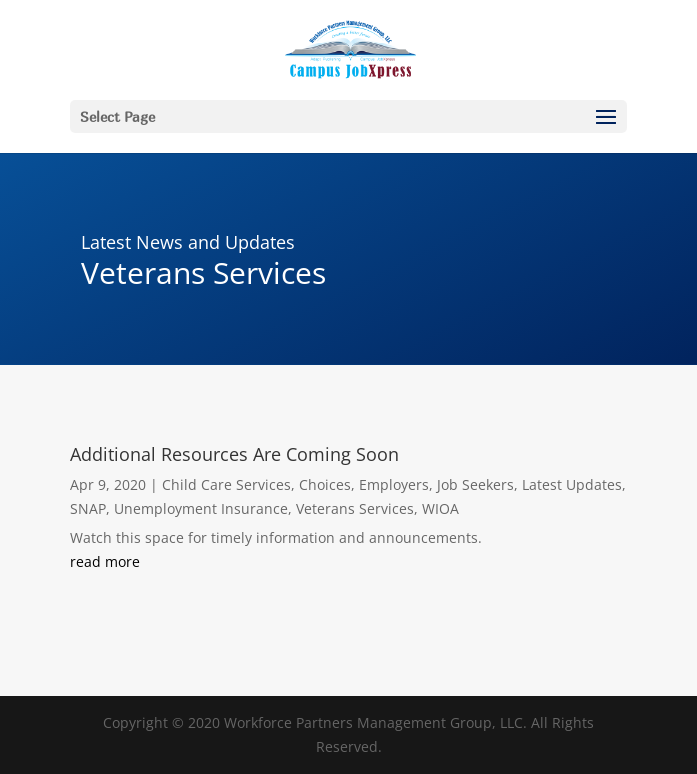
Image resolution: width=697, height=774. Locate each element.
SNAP (88, 508)
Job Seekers (475, 484)
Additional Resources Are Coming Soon (234, 454)
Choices (325, 484)
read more (105, 561)
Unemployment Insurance (201, 508)
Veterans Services (355, 508)
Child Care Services (226, 484)
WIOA (440, 508)
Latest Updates (572, 484)
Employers (394, 484)
